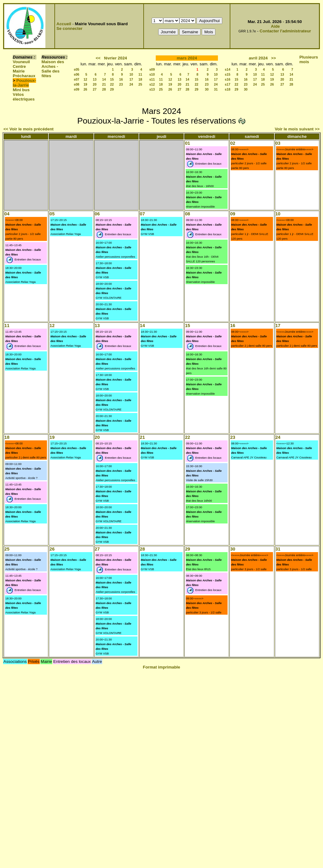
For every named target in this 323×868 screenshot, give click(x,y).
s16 (228, 79)
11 (140, 74)
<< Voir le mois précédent (28, 129)
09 (233, 214)
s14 (228, 69)
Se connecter (70, 28)
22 (112, 84)
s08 (76, 84)
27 (95, 89)
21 (104, 84)
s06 (76, 74)
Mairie (19, 71)
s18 (228, 89)
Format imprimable (162, 667)
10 (131, 74)
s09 (76, 89)
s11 (152, 79)
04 (7, 214)
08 (187, 214)
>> (274, 58)
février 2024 (115, 58)
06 (97, 214)
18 (140, 79)
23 (121, 84)
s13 (152, 89)
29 (112, 89)
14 (104, 79)
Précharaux (24, 76)
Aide (275, 26)
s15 (228, 74)
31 (216, 89)
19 (85, 84)
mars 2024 (187, 58)
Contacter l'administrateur (285, 31)
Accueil (64, 24)
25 (140, 84)
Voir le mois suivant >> (297, 129)
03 (278, 143)
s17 (228, 84)
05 (52, 214)
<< (98, 58)
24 (131, 84)
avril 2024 (258, 58)
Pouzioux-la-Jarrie (24, 83)
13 (95, 79)
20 (95, 84)
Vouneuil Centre (21, 64)
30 (207, 89)
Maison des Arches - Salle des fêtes (53, 69)
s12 (152, 84)
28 (104, 89)
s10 (152, 74)
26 (85, 89)
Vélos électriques (24, 97)
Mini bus (21, 90)
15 (112, 79)
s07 (76, 79)
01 (187, 143)
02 (233, 143)
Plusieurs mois (309, 59)
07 (142, 214)
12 (85, 79)
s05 (76, 69)
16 (121, 79)
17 (131, 79)
